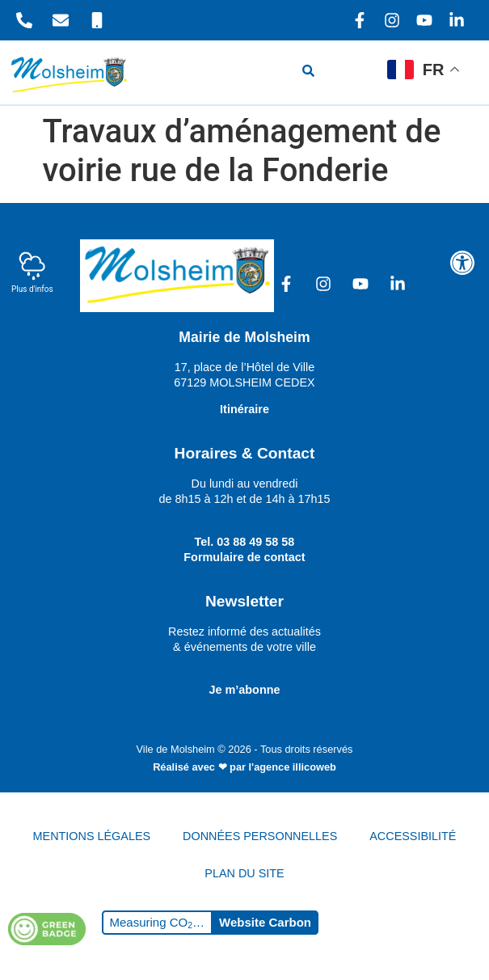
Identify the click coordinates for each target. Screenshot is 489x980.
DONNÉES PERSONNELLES (260, 836)
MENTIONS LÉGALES (92, 836)
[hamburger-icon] (357, 72)
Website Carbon (265, 922)
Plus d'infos (32, 272)
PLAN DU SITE (244, 873)
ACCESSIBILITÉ (413, 836)
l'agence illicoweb (293, 767)
